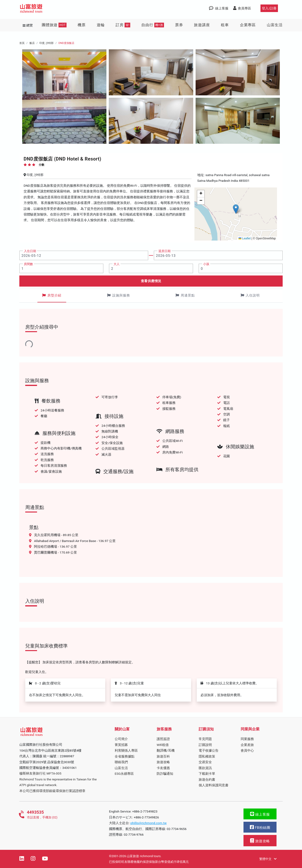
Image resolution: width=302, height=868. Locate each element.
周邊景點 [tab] (185, 295)
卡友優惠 (163, 768)
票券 (179, 25)
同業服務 (247, 739)
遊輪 (101, 25)
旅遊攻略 (163, 762)
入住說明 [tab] (250, 295)
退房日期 (164, 251)
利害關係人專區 (126, 750)
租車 (225, 25)
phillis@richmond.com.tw (149, 823)
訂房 (123, 25)
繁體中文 (268, 859)
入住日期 (30, 251)
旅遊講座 (202, 25)
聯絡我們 (121, 762)
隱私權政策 (207, 756)
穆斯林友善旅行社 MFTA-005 (40, 773)
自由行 (153, 25)
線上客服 (260, 814)
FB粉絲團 (260, 827)
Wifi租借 (163, 745)
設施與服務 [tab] (118, 295)
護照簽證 (163, 739)
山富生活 (275, 25)
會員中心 (247, 750)
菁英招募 (121, 745)
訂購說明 (205, 745)
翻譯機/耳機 (166, 750)
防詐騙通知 (165, 774)
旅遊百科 (163, 756)
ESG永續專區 (124, 774)
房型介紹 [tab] (52, 295)
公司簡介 (121, 739)
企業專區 (248, 25)
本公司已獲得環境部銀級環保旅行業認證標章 (52, 791)
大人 (117, 264)
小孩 (206, 264)
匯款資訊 (205, 768)
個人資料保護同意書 (214, 785)
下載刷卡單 (207, 774)
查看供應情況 (151, 281)
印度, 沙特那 (46, 43)
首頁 (22, 43)
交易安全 (205, 762)
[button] (236, 209)
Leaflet (245, 238)
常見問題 (205, 739)
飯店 (32, 43)
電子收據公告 (209, 750)
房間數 (28, 264)
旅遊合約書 (207, 779)
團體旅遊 (54, 25)
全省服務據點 (125, 756)
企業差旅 (247, 745)
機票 (82, 25)
